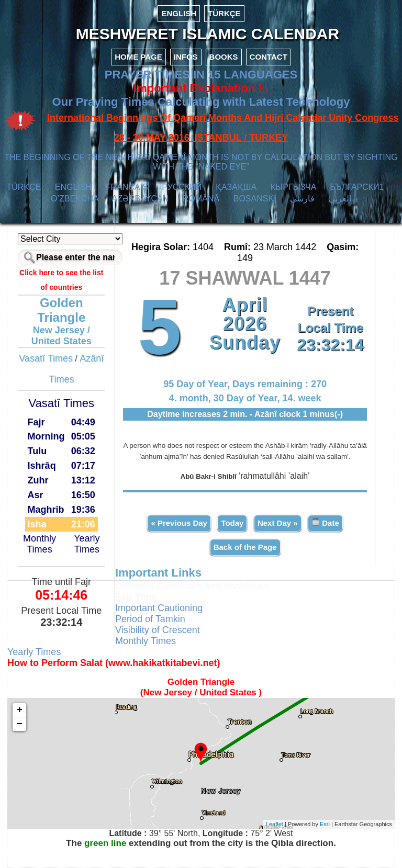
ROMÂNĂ (201, 199)
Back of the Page (245, 547)
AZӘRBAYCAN (141, 199)
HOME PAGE (138, 57)
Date (325, 522)
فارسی (302, 199)
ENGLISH (179, 13)
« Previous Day (179, 523)
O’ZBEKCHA (75, 199)
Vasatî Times (46, 358)
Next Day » (278, 523)
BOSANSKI (255, 199)
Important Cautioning (159, 608)
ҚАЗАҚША (236, 187)
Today (232, 523)
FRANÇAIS (127, 187)
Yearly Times (87, 544)
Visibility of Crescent (158, 630)
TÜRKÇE (224, 13)
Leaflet (275, 824)
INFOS (186, 57)
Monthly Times (40, 544)
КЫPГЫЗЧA (293, 187)
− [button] (20, 724)
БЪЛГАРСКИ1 (357, 187)
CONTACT (269, 57)
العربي (340, 199)
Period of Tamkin (150, 619)
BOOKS (224, 57)
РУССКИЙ (182, 187)
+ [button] (20, 710)
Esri (325, 824)
